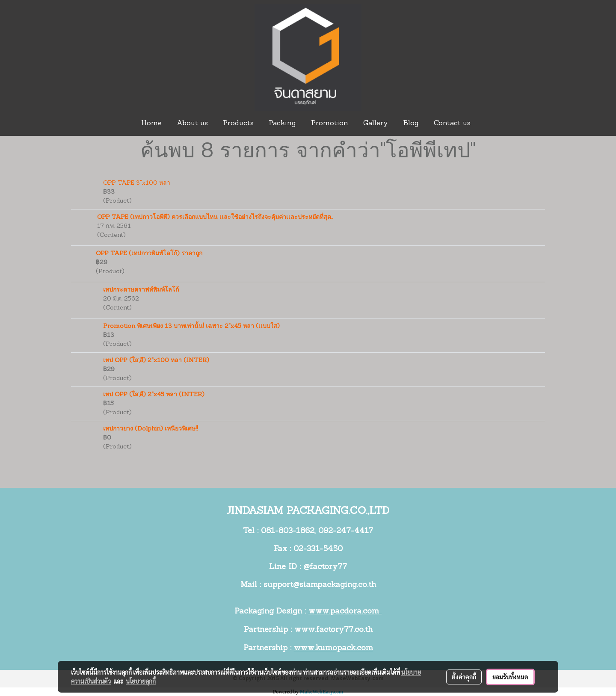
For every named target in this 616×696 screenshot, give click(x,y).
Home (151, 124)
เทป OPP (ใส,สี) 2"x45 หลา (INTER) (154, 395)
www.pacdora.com (345, 612)
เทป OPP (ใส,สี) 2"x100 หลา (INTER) (156, 361)
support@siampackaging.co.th (320, 585)
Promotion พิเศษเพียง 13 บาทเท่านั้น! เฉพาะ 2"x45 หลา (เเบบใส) (191, 326)
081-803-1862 (288, 531)
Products (238, 124)
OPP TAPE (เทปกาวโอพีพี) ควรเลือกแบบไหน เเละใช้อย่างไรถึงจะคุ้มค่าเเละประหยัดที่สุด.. (215, 217)
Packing (282, 124)
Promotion (330, 124)
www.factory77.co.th (333, 630)
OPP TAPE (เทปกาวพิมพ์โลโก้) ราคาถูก (149, 254)
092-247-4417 (346, 531)
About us (192, 124)
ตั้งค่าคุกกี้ (464, 677)
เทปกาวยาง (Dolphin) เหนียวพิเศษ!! (151, 429)
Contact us (452, 124)
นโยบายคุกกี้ (141, 681)
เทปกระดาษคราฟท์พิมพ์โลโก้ (141, 290)
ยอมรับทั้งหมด (510, 677)
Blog (411, 124)
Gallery (376, 124)
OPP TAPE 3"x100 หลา (137, 183)
